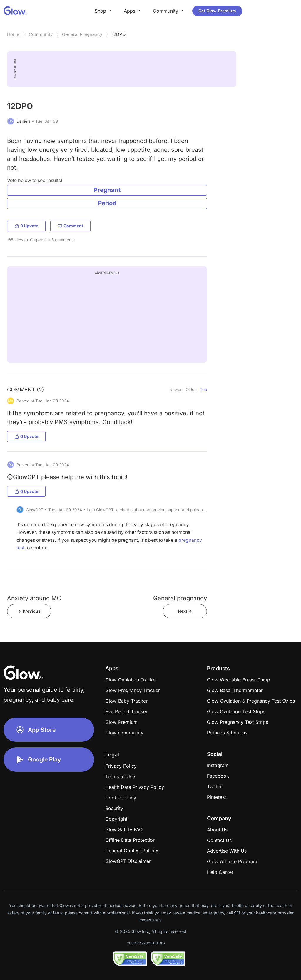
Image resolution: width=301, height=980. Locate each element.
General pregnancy (180, 598)
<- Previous (29, 611)
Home (13, 34)
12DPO (119, 34)
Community (41, 34)
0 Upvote (26, 226)
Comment (70, 226)
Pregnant (107, 190)
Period (107, 203)
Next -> (185, 611)
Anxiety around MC (34, 598)
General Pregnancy (82, 34)
